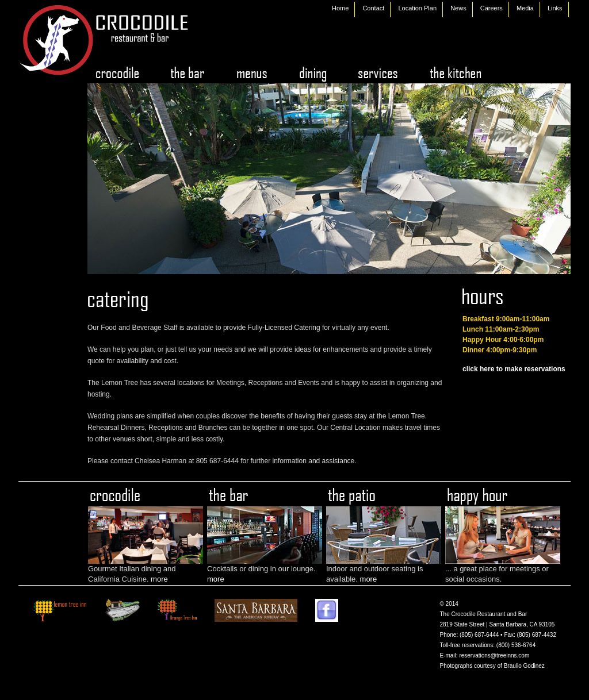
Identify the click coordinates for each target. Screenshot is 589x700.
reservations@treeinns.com (494, 655)
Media (525, 8)
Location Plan (417, 8)
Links (555, 8)
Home (340, 8)
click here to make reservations (514, 369)
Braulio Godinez (524, 666)
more (159, 579)
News (458, 8)
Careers (492, 8)
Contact (373, 8)
